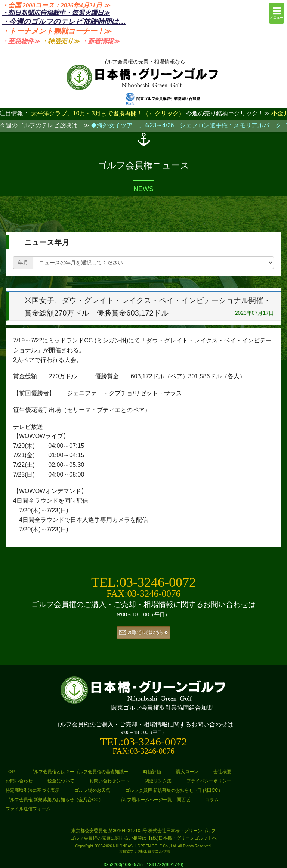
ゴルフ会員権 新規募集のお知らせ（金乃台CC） (54, 800)
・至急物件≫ (21, 41)
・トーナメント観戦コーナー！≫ (56, 31)
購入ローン (187, 772)
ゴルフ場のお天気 (92, 790)
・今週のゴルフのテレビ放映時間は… (64, 21)
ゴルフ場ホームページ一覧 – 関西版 (154, 800)
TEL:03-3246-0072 (143, 582)
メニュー (277, 13)
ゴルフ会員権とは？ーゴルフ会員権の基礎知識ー (79, 772)
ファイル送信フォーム (28, 809)
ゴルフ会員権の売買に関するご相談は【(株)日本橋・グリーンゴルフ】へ (143, 838)
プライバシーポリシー (209, 781)
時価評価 (152, 772)
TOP (10, 772)
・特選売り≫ (61, 41)
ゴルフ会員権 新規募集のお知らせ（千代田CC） (174, 790)
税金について (61, 781)
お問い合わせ (19, 781)
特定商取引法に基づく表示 (33, 790)
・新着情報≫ (101, 41)
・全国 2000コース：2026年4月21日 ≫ (56, 5)
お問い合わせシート (109, 781)
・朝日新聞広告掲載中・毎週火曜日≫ (56, 13)
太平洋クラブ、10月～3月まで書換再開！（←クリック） (108, 113)
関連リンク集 (158, 781)
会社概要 (222, 772)
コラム (212, 800)
